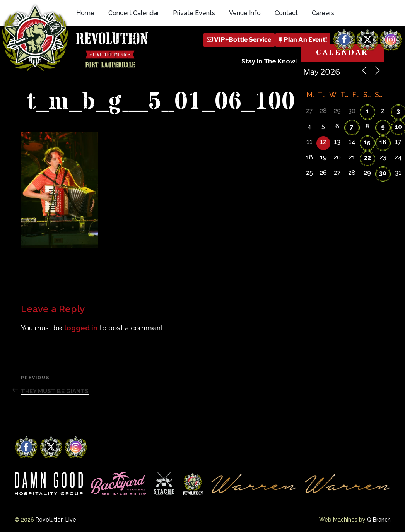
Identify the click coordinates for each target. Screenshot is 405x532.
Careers (323, 13)
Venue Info (245, 13)
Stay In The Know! (269, 61)
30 (383, 173)
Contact (286, 13)
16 (383, 142)
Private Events (194, 13)
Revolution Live (56, 520)
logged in (81, 328)
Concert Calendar (134, 13)
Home (85, 13)
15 (367, 142)
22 (367, 158)
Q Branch (379, 520)
